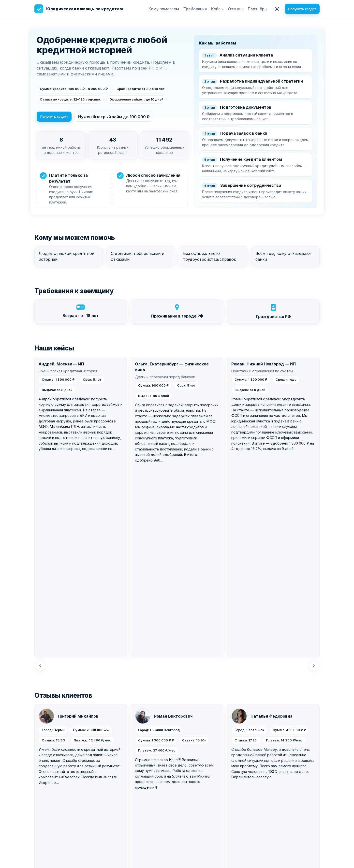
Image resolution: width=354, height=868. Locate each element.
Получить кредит (302, 9)
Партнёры (256, 9)
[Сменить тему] (276, 9)
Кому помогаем (162, 9)
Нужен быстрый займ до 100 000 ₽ (116, 117)
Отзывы (234, 9)
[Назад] (40, 476)
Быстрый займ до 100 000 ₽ (110, 813)
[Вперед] (314, 476)
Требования (193, 9)
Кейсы (216, 9)
